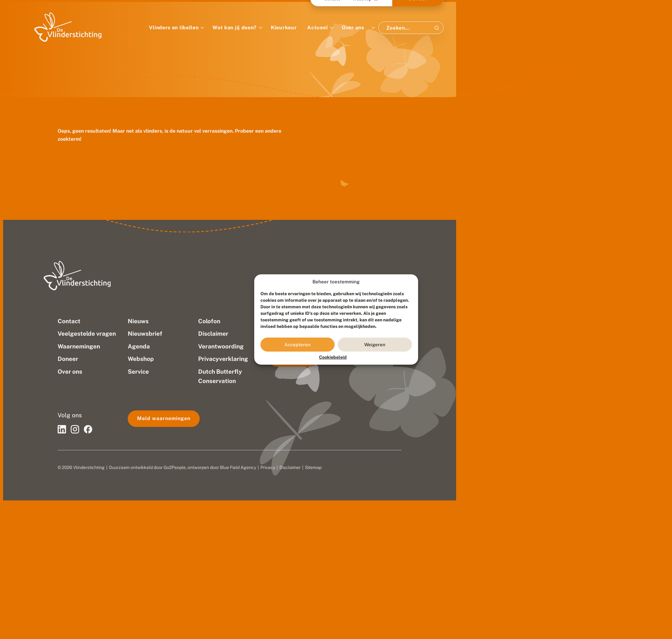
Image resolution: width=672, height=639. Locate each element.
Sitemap (313, 467)
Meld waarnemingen (164, 418)
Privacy (268, 467)
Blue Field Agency (238, 467)
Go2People (175, 467)
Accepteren (298, 345)
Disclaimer (290, 467)
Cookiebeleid (333, 357)
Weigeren (375, 345)
